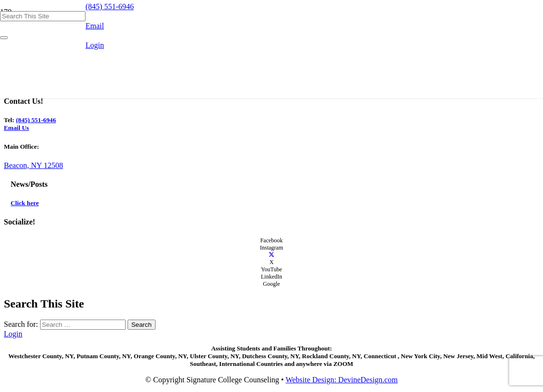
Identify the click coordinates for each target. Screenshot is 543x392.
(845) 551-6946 (36, 120)
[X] (271, 255)
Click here (25, 203)
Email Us (16, 128)
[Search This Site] (43, 16)
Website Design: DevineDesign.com (342, 380)
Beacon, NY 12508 (34, 165)
